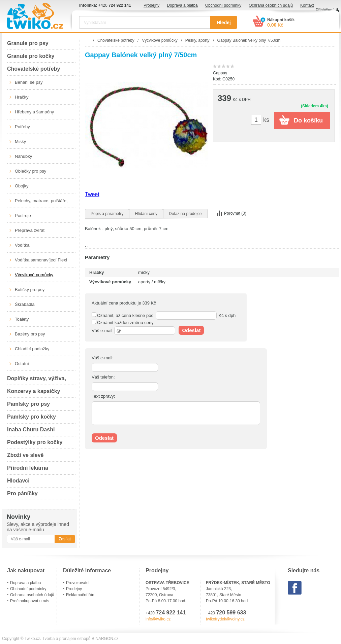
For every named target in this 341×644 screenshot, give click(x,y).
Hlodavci (18, 481)
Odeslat (191, 330)
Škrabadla (25, 304)
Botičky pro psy (30, 290)
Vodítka (22, 245)
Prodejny (151, 5)
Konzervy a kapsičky (34, 391)
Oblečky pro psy (30, 171)
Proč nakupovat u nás (30, 601)
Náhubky (23, 156)
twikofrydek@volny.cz (225, 619)
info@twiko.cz (158, 619)
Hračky (22, 97)
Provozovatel (78, 583)
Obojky (22, 186)
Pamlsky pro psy (28, 404)
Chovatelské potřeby (34, 69)
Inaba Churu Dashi (31, 430)
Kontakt (307, 5)
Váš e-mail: (103, 358)
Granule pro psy (28, 43)
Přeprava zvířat (30, 230)
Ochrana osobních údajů (271, 5)
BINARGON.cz (105, 639)
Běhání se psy (29, 82)
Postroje (23, 216)
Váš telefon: (103, 377)
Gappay (220, 73)
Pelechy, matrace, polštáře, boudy (41, 203)
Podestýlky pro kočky (35, 442)
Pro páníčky (22, 493)
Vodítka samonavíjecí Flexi (41, 260)
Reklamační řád (80, 595)
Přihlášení (325, 10)
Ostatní (22, 364)
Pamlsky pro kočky (32, 417)
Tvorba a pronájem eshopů (66, 639)
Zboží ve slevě (25, 455)
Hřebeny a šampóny (34, 112)
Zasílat (65, 539)
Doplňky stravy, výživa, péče (37, 380)
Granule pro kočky (31, 56)
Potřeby (22, 127)
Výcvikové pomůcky (34, 275)
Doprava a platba (182, 5)
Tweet (92, 194)
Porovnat (235, 213)
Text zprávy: (103, 396)
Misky (20, 141)
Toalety (22, 319)
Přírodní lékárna (28, 468)
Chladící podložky (32, 349)
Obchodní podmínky (223, 5)
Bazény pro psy (30, 334)
